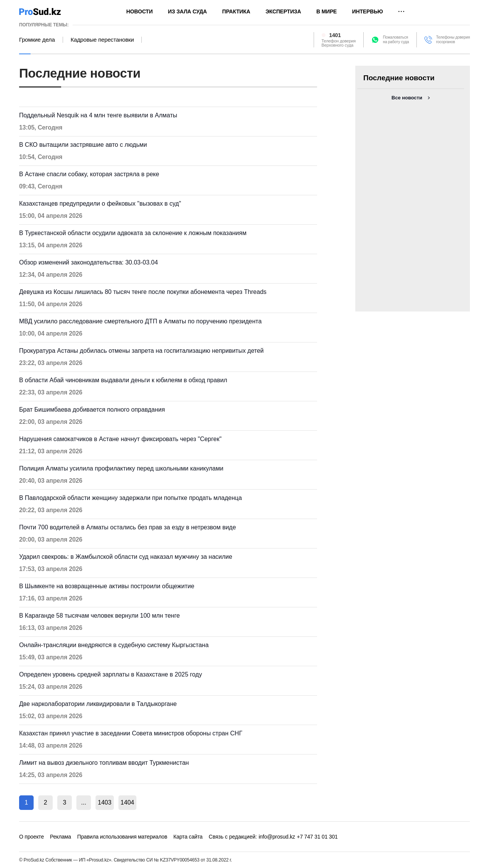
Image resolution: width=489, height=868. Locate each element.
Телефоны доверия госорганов (453, 40)
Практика (236, 11)
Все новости (407, 98)
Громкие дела (37, 40)
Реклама (61, 837)
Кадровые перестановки (102, 40)
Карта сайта (188, 837)
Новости (140, 11)
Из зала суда (188, 11)
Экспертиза (283, 11)
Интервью (368, 11)
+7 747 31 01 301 (317, 837)
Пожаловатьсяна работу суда (396, 40)
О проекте (32, 837)
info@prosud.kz (277, 837)
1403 (105, 802)
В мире (327, 11)
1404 (128, 802)
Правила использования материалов (122, 837)
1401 (335, 35)
